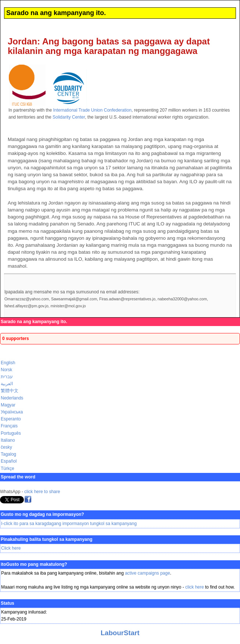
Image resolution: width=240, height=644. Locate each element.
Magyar (8, 405)
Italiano (8, 440)
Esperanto (11, 419)
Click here (11, 548)
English (8, 363)
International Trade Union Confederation (92, 110)
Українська (12, 412)
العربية (7, 384)
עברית (7, 377)
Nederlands (12, 398)
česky (6, 447)
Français (9, 426)
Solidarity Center (69, 117)
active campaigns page (148, 573)
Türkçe (8, 468)
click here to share (42, 492)
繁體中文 (10, 391)
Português (11, 433)
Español (9, 461)
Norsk (6, 370)
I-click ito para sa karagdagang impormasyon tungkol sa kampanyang (69, 524)
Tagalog (8, 454)
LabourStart (120, 633)
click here (195, 587)
